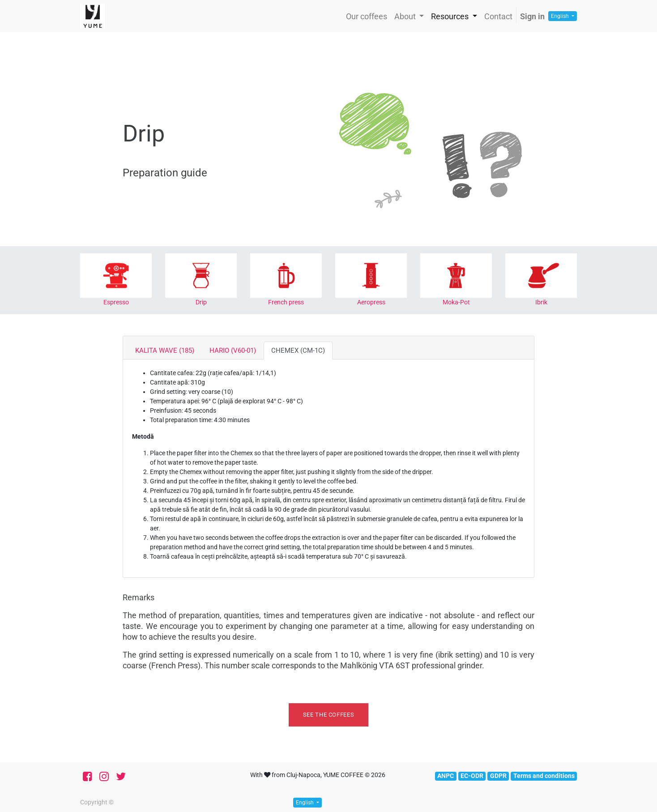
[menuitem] (367, 16)
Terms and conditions (544, 776)
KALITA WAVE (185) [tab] (165, 350)
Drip (201, 302)
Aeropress (371, 302)
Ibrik (541, 302)
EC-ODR (472, 776)
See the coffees (329, 715)
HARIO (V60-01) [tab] (233, 350)
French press (286, 302)
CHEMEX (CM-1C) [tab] (298, 350)
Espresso (116, 302)
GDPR (498, 776)
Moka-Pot (456, 302)
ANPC (446, 776)
